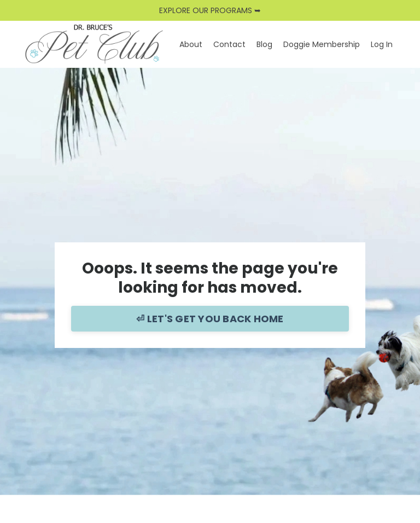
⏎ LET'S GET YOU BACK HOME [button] (210, 319)
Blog (264, 44)
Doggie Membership (322, 44)
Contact (229, 44)
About (191, 44)
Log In (382, 44)
